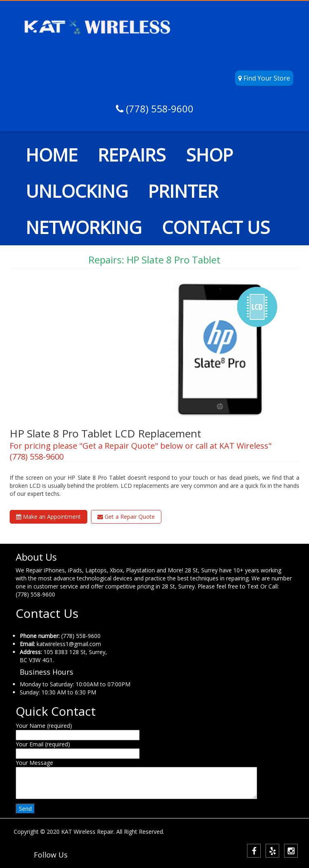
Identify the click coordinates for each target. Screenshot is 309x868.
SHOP (209, 155)
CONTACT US (216, 227)
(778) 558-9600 (159, 109)
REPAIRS (132, 155)
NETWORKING (84, 227)
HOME (52, 155)
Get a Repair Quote (126, 517)
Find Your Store (264, 78)
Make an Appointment (48, 517)
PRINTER (183, 191)
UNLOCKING (77, 191)
